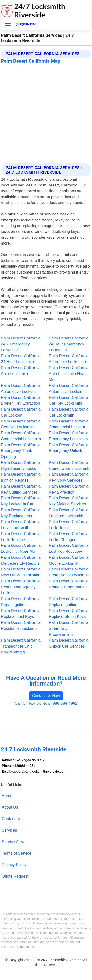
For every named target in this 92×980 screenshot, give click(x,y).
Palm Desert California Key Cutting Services (21, 489)
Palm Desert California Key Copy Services (69, 477)
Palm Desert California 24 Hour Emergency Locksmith (69, 344)
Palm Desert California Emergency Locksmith (69, 436)
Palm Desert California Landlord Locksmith (69, 513)
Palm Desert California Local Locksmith (21, 525)
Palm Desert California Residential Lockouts (21, 625)
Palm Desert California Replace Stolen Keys (69, 614)
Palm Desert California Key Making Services (69, 501)
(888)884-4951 (26, 24)
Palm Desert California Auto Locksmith (21, 371)
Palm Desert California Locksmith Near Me (21, 548)
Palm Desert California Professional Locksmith (69, 572)
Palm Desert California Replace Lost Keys (21, 614)
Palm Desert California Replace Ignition (69, 602)
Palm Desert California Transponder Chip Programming (21, 646)
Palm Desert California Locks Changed (69, 537)
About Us (10, 807)
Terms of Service (16, 853)
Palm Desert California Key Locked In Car (21, 501)
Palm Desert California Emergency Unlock (69, 448)
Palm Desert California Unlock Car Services (69, 643)
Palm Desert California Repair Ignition (21, 602)
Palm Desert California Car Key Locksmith (69, 400)
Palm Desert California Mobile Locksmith (69, 560)
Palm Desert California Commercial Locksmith (21, 436)
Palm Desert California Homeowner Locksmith (69, 465)
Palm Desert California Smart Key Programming (69, 628)
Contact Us (12, 819)
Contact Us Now (46, 696)
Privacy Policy (14, 865)
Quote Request (15, 876)
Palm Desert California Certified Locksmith (21, 424)
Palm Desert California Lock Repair (69, 525)
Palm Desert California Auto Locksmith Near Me (69, 374)
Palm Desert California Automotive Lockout (21, 388)
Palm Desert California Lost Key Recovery (69, 548)
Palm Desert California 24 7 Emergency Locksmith (21, 344)
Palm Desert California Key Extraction (69, 489)
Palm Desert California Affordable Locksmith (69, 359)
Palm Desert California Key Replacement (21, 513)
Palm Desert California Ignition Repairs (21, 477)
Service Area (13, 842)
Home (7, 796)
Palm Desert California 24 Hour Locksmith (21, 359)
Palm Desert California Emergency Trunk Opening (21, 451)
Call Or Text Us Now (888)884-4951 (46, 703)
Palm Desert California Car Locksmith (69, 412)
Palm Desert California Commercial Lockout (69, 424)
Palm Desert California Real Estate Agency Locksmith (21, 587)
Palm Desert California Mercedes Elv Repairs (21, 560)
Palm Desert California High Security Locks (21, 465)
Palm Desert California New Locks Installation (21, 572)
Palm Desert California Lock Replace (21, 537)
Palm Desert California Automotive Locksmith (69, 388)
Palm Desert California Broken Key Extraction (21, 400)
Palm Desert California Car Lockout (21, 412)
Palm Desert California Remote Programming (69, 584)
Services (9, 830)
